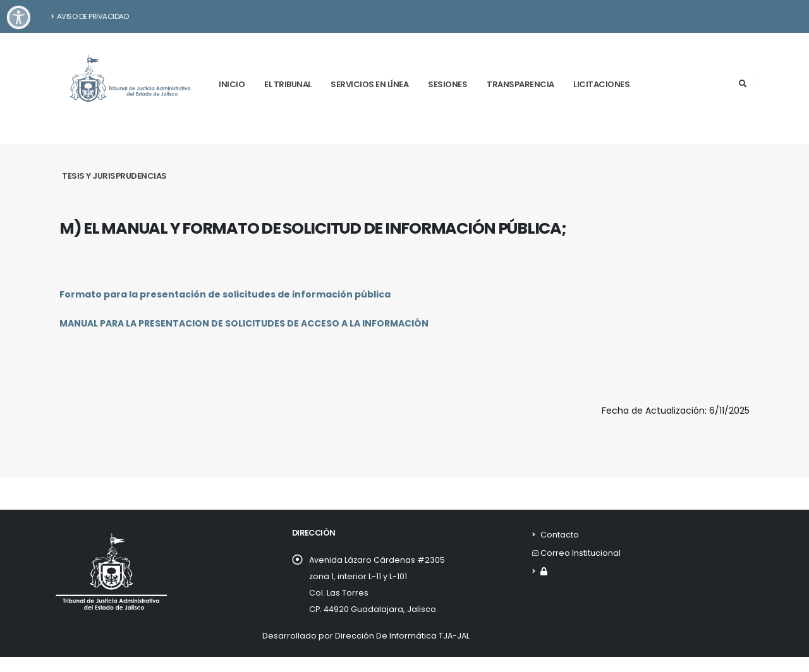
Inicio (232, 84)
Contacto (560, 535)
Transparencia (520, 84)
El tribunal (288, 84)
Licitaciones (601, 84)
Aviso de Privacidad (90, 16)
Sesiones (447, 84)
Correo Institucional (581, 553)
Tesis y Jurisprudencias (114, 176)
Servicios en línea (369, 84)
